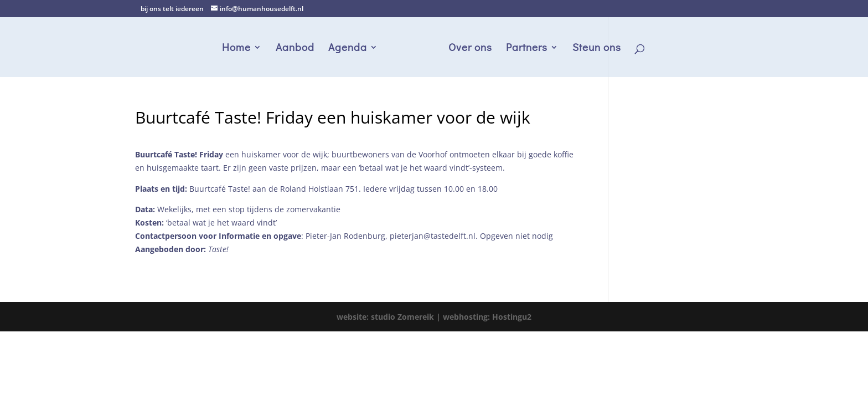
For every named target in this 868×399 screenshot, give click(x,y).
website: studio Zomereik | (390, 317)
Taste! (218, 249)
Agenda (348, 48)
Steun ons (597, 48)
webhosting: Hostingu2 (487, 317)
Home (236, 48)
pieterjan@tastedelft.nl (433, 236)
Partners (527, 48)
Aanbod (295, 48)
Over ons (470, 48)
